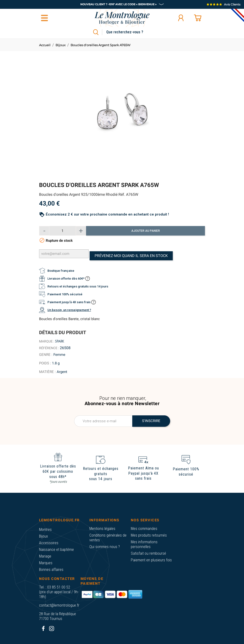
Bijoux (43, 536)
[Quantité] (62, 231)
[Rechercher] (130, 32)
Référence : (49, 348)
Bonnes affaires (51, 570)
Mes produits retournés (149, 535)
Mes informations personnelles (144, 544)
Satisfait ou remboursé (148, 553)
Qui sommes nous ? (105, 547)
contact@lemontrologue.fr (59, 605)
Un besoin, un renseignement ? (69, 310)
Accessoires (49, 543)
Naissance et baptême (56, 550)
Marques (46, 563)
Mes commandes (144, 529)
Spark (60, 341)
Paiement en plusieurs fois (151, 560)
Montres (45, 530)
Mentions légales (102, 529)
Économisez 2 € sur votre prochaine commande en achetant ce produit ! (107, 214)
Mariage (45, 556)
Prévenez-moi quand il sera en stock (131, 256)
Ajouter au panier (146, 231)
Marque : (47, 341)
